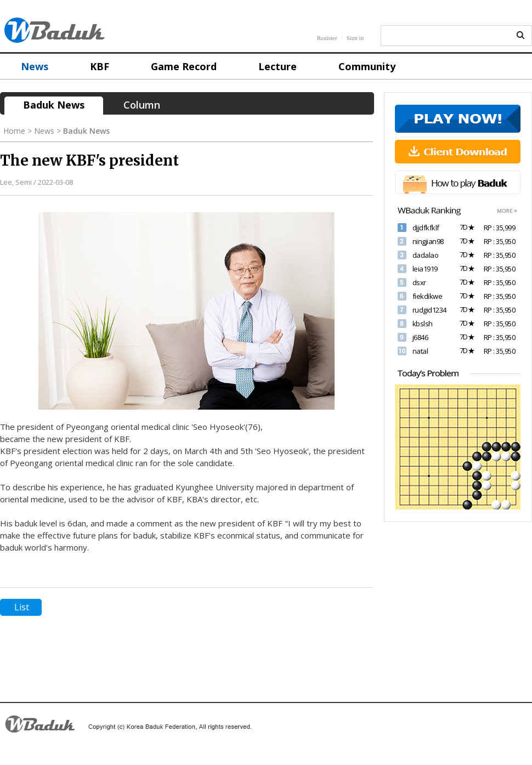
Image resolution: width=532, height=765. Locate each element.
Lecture (278, 66)
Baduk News (54, 105)
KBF (100, 66)
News (35, 66)
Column (142, 105)
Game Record (184, 66)
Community (367, 66)
